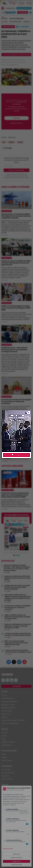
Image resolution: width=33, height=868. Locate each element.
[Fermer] (29, 413)
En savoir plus (17, 455)
